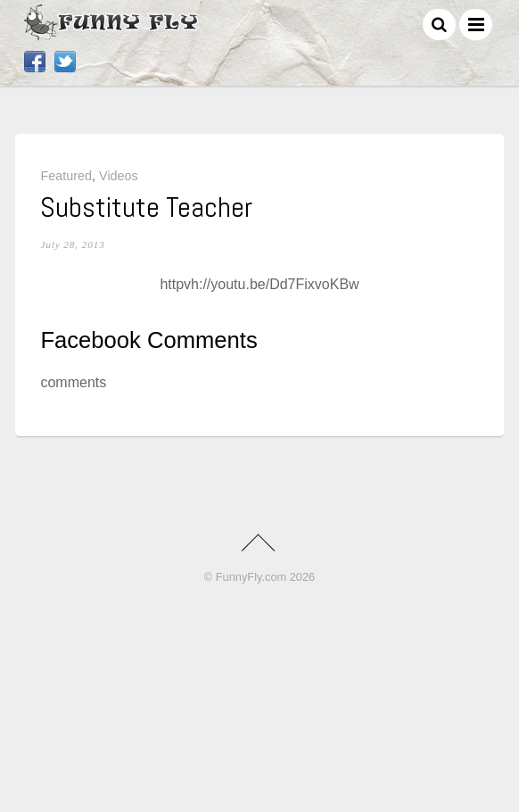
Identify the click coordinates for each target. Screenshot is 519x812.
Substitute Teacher (146, 207)
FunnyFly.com (251, 577)
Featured (66, 176)
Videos (119, 176)
